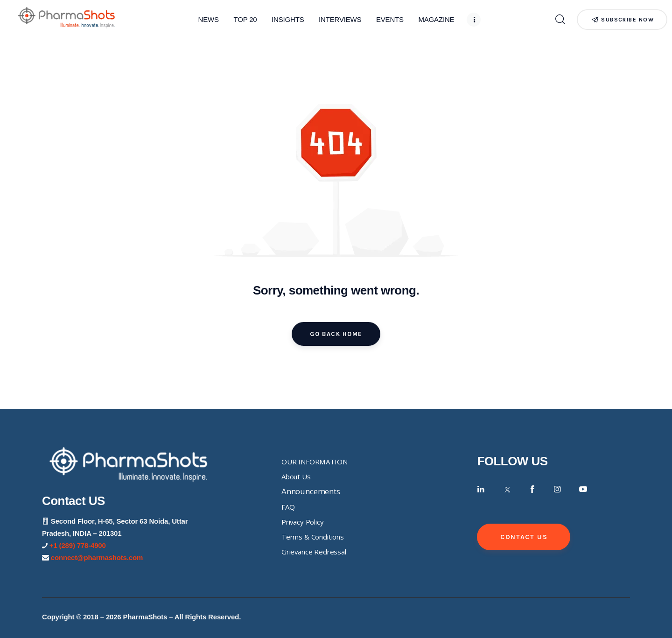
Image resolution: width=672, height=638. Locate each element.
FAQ (288, 507)
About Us (296, 477)
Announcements (311, 491)
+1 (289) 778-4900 (78, 545)
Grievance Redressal (314, 552)
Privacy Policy (303, 522)
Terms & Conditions (313, 537)
